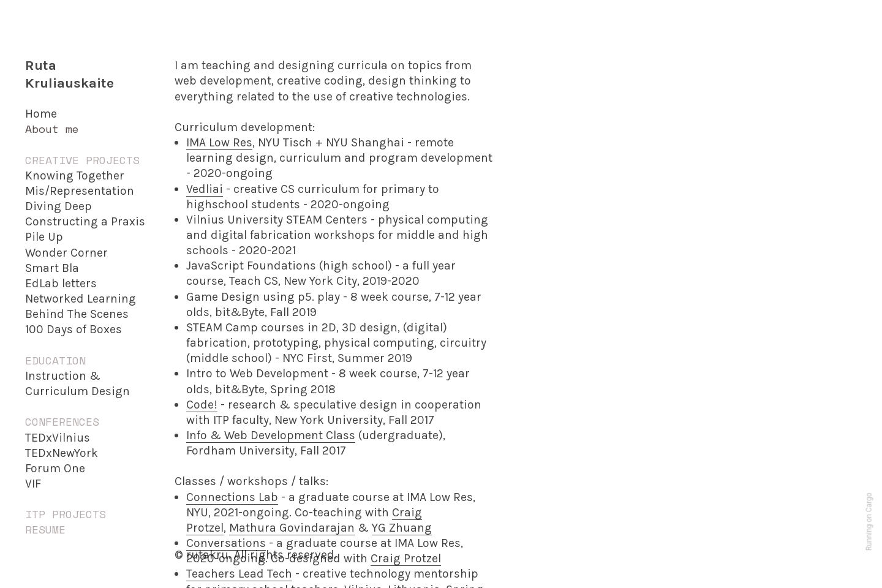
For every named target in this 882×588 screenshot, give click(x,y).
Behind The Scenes (77, 314)
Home (41, 114)
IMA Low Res (219, 142)
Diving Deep (58, 206)
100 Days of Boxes (73, 329)
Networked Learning (81, 299)
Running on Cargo (869, 522)
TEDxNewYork (62, 453)
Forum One (55, 468)
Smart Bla (52, 268)
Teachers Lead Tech (239, 574)
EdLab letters (61, 283)
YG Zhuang (402, 528)
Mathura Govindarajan (292, 528)
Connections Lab (232, 497)
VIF (33, 484)
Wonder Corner (66, 253)
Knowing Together (75, 175)
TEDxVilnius (58, 438)
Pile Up (44, 237)
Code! (202, 405)
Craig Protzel (406, 558)
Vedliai (205, 189)
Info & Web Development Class (271, 435)
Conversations (226, 543)
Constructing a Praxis (85, 221)
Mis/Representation (80, 191)
